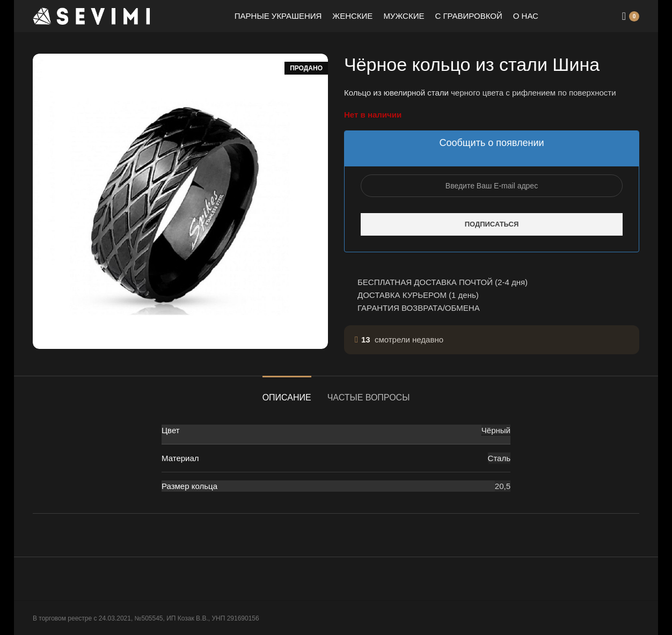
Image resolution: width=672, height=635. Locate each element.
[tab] (287, 392)
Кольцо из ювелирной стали (396, 93)
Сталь (499, 458)
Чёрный (496, 430)
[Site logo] (92, 15)
